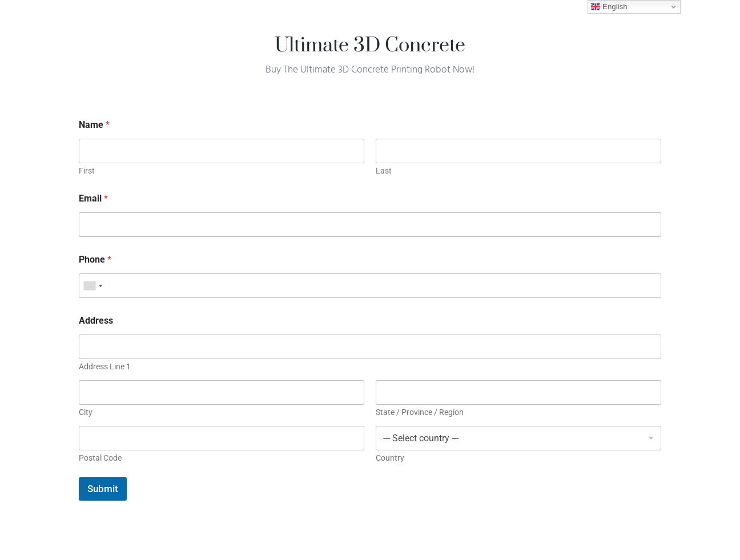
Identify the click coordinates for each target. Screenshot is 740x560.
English (609, 7)
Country (390, 458)
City (86, 412)
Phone (95, 259)
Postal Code (100, 458)
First (87, 171)
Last (384, 171)
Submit (103, 489)
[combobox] (92, 286)
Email (93, 198)
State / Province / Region (420, 412)
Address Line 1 (105, 366)
